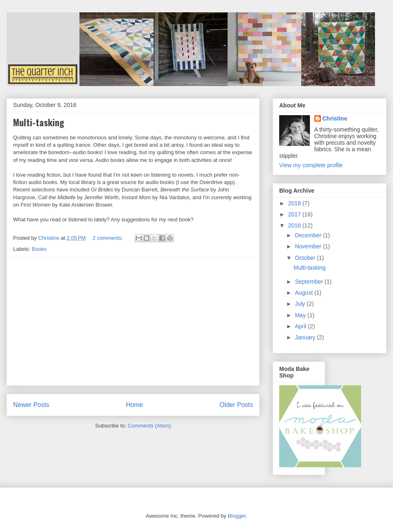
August (304, 293)
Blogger (237, 516)
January (306, 337)
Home (135, 405)
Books (39, 249)
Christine (335, 118)
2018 (295, 203)
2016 (295, 225)
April (301, 326)
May (301, 315)
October (306, 258)
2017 (295, 214)
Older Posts (236, 405)
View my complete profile (311, 165)
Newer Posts (31, 405)
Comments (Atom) (149, 426)
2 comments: (108, 238)
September (309, 282)
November (309, 246)
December (309, 235)
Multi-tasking (39, 122)
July (301, 304)
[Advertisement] (133, 322)
